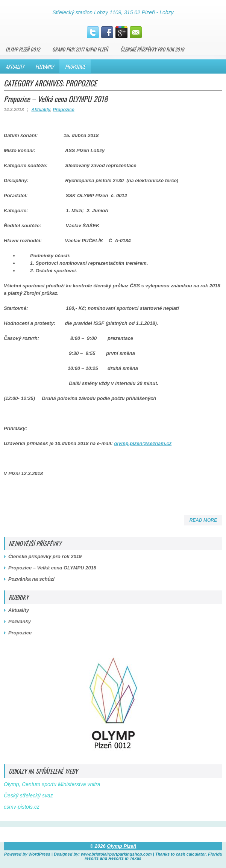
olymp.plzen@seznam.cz (143, 443)
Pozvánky (45, 66)
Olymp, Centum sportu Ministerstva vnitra (52, 784)
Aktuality (15, 66)
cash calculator (191, 854)
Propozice (75, 66)
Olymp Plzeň (121, 846)
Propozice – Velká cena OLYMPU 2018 (56, 99)
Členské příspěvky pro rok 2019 (152, 49)
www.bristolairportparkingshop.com (116, 854)
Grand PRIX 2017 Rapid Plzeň (80, 49)
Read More (203, 520)
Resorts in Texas (125, 858)
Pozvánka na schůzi (31, 579)
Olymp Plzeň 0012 (23, 49)
